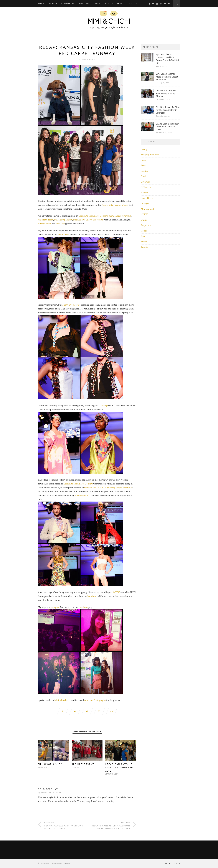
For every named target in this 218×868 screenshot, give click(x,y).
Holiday (145, 193)
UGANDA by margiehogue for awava (114, 488)
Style (143, 236)
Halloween (146, 187)
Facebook (83, 607)
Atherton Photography (95, 700)
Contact (133, 4)
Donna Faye (79, 220)
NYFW (144, 215)
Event (144, 166)
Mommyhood (68, 4)
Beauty (109, 4)
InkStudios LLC (62, 700)
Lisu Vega (60, 224)
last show (92, 596)
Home (41, 4)
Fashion (52, 4)
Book (143, 160)
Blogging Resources (150, 155)
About (120, 4)
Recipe (144, 231)
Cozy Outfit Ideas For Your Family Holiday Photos (166, 93)
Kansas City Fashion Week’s (115, 205)
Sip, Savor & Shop (50, 764)
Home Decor (147, 198)
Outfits (144, 220)
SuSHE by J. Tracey (63, 220)
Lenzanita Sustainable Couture (93, 216)
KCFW (116, 592)
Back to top (173, 863)
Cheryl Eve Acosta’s (71, 305)
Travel (97, 4)
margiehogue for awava (120, 216)
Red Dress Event (83, 764)
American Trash (45, 220)
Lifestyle (85, 4)
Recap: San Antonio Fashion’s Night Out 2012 (119, 767)
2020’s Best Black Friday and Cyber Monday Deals (168, 127)
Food (143, 176)
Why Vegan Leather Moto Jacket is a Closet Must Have (167, 77)
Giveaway (145, 182)
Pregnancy (146, 225)
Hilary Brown (44, 224)
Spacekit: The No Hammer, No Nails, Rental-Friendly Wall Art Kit (168, 59)
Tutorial (145, 247)
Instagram (55, 607)
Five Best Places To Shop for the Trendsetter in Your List (168, 110)
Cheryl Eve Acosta (94, 220)
